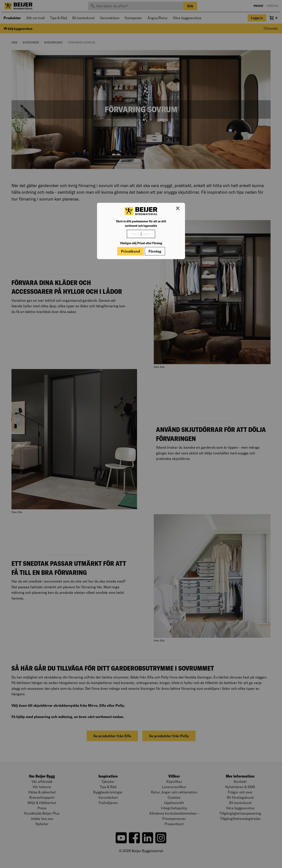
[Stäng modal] (178, 208)
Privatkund (131, 251)
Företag (155, 251)
